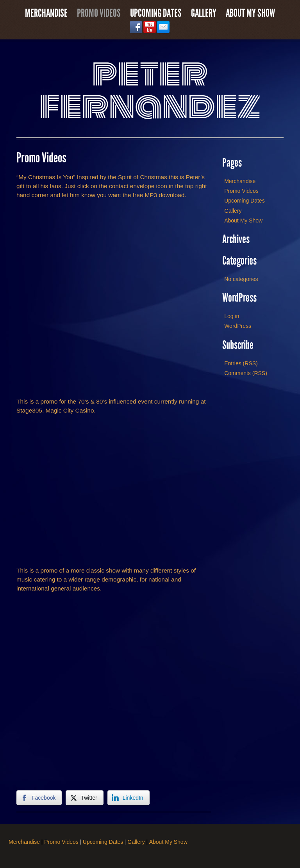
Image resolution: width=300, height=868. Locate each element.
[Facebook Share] (39, 798)
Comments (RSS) (246, 373)
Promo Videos (99, 13)
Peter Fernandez (150, 90)
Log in (232, 316)
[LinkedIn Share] (129, 798)
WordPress (238, 326)
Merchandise (46, 13)
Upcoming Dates (156, 13)
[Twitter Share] (84, 798)
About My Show (250, 13)
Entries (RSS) (241, 363)
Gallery (204, 13)
